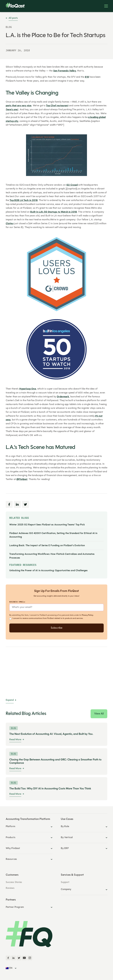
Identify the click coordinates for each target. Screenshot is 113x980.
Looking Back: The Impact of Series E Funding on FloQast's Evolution (47, 546)
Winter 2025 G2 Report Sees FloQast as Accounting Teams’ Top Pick (47, 525)
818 (87, 77)
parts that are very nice (19, 106)
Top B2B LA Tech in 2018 (24, 200)
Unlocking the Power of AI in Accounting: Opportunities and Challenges (49, 571)
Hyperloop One (28, 389)
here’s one (12, 110)
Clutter (10, 224)
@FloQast (22, 479)
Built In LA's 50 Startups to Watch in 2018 (54, 212)
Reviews (10, 888)
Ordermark (63, 397)
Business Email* (17, 602)
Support (65, 882)
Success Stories (14, 882)
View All (99, 714)
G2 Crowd (72, 185)
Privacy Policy (87, 615)
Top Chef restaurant (57, 106)
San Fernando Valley (65, 71)
